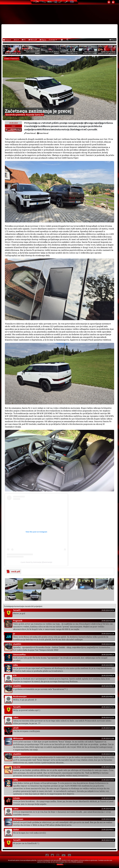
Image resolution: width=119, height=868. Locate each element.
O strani (53, 40)
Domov (7, 40)
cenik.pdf (15, 571)
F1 (24, 40)
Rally (43, 40)
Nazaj (113, 40)
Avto (16, 40)
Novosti (15, 59)
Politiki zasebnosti (77, 862)
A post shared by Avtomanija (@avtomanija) (36, 562)
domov (7, 59)
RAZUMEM (60, 864)
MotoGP (33, 40)
